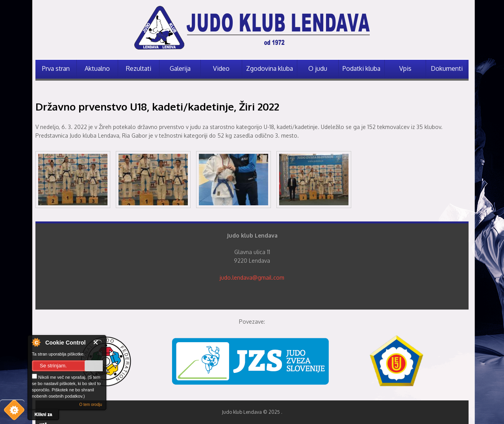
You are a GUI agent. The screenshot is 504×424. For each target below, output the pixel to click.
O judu (318, 68)
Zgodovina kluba (270, 68)
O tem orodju (91, 405)
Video (221, 68)
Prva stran (56, 68)
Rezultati (139, 68)
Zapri (97, 342)
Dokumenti (447, 68)
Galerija (180, 68)
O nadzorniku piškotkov (36, 342)
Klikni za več (44, 416)
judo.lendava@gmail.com (252, 277)
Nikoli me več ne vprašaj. (59, 377)
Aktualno (97, 68)
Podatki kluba (361, 68)
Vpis (405, 68)
